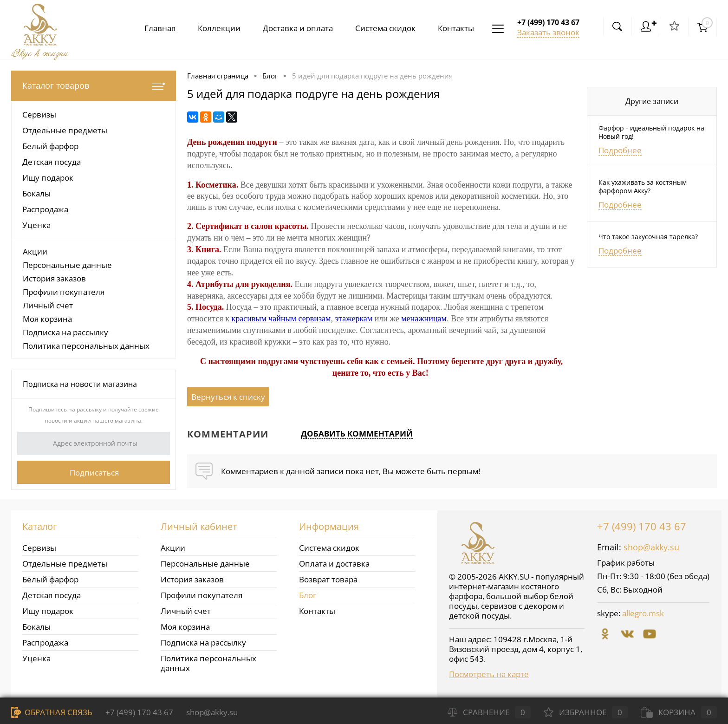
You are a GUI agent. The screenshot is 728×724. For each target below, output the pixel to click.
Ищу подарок (48, 611)
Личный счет (48, 305)
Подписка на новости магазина (80, 384)
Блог (308, 595)
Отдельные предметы (65, 564)
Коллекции (212, 28)
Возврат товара (328, 579)
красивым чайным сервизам (281, 319)
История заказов (54, 278)
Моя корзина (47, 319)
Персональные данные (67, 265)
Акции (35, 251)
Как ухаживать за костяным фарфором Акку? (643, 187)
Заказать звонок (548, 32)
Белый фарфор (50, 579)
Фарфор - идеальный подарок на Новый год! (651, 132)
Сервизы (39, 548)
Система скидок (382, 28)
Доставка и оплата (292, 28)
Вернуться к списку (228, 397)
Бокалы (36, 627)
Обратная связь (52, 712)
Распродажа (45, 642)
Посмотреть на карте (489, 674)
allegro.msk (643, 613)
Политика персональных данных (86, 346)
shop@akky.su (651, 547)
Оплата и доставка (334, 564)
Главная (151, 28)
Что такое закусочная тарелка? (648, 237)
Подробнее (620, 150)
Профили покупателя (64, 292)
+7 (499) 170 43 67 (642, 526)
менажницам (424, 319)
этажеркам (354, 319)
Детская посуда (52, 595)
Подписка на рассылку (65, 332)
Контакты (454, 28)
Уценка (36, 658)
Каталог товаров (94, 86)
